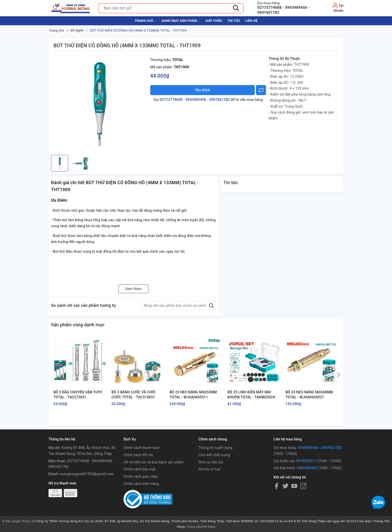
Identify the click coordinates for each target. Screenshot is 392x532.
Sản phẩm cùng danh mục (78, 325)
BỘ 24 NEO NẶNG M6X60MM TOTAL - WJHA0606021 (309, 395)
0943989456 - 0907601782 (320, 448)
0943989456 (307, 468)
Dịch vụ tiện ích (211, 462)
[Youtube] (294, 486)
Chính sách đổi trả (138, 455)
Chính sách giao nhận (141, 476)
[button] (337, 375)
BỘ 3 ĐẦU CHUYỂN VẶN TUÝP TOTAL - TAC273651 (78, 395)
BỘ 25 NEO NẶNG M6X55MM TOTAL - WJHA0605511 (193, 395)
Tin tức (234, 21)
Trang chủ (145, 21)
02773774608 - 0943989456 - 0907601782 (289, 8)
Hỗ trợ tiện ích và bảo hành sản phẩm (153, 462)
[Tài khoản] (334, 8)
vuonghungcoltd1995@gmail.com (87, 474)
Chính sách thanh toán (141, 448)
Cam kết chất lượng (214, 455)
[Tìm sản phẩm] (171, 8)
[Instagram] (303, 486)
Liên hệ (251, 21)
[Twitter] (285, 486)
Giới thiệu (214, 21)
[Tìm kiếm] (236, 8)
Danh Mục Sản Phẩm (181, 21)
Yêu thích (202, 90)
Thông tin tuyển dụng (215, 448)
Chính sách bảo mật (139, 469)
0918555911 (306, 461)
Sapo (212, 527)
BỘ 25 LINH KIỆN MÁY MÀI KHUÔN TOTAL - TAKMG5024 (251, 395)
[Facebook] (276, 486)
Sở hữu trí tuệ (209, 469)
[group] (99, 104)
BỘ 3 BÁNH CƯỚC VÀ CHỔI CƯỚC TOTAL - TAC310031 (133, 395)
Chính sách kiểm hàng (141, 484)
